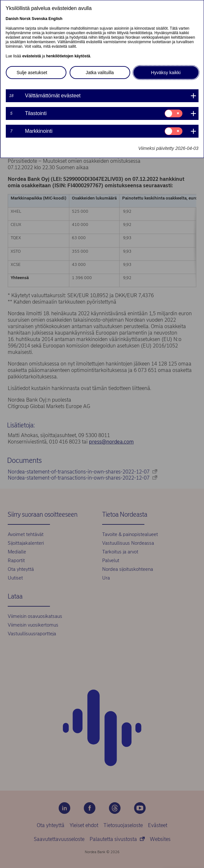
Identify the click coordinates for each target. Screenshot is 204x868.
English (55, 19)
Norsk (25, 19)
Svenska (39, 19)
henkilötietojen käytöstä (68, 56)
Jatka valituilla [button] (100, 73)
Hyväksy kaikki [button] (166, 73)
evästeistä (32, 56)
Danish (12, 19)
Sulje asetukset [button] (32, 73)
